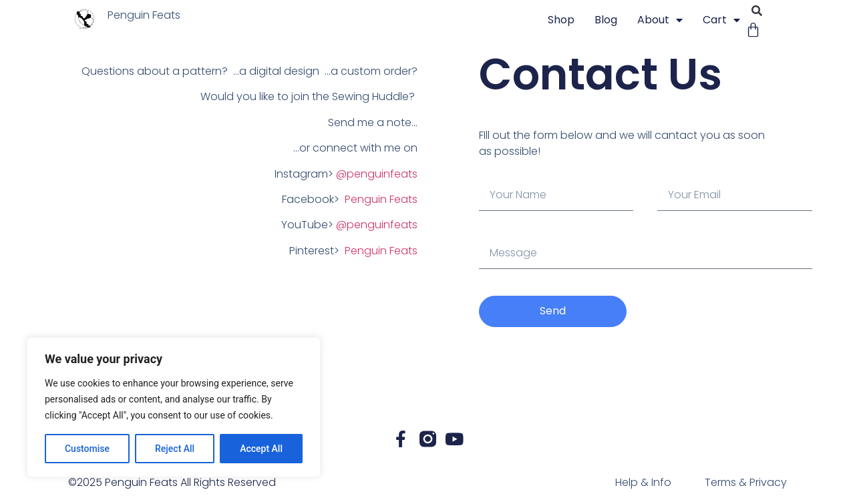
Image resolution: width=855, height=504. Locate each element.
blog (606, 20)
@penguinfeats (377, 174)
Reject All (175, 449)
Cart (721, 20)
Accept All (261, 449)
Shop (561, 20)
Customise (87, 449)
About (660, 20)
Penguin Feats (381, 199)
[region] (174, 407)
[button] (756, 11)
